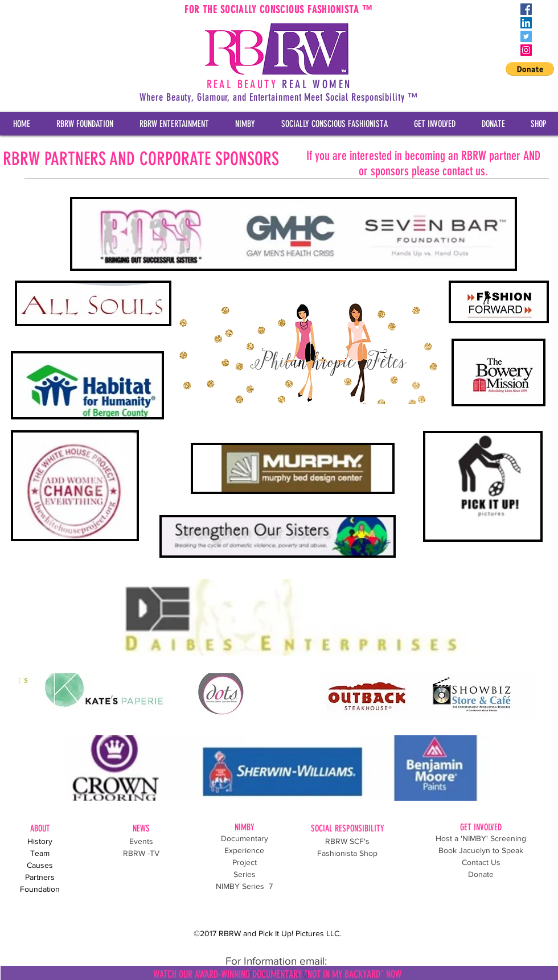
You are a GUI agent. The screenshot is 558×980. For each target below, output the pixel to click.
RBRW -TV (141, 853)
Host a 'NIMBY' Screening (481, 838)
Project (245, 862)
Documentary (245, 838)
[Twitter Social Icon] (526, 36)
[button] (530, 69)
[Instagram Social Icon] (526, 50)
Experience (244, 850)
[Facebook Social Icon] (526, 9)
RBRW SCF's (347, 841)
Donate (481, 874)
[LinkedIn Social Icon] (526, 23)
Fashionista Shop (347, 853)
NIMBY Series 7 (244, 886)
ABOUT (40, 828)
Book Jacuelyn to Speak (481, 850)
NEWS (141, 828)
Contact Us (481, 862)
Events (141, 841)
